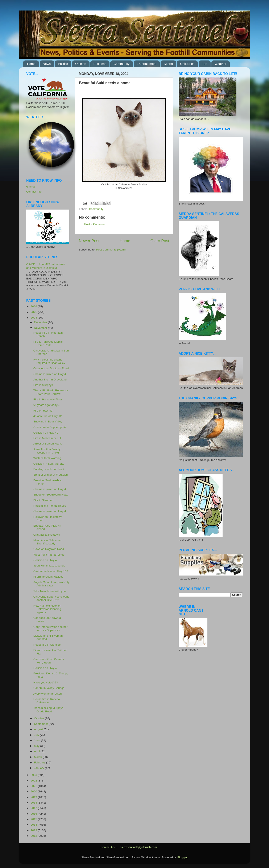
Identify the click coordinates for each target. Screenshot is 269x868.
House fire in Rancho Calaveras (47, 701)
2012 (34, 836)
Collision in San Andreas (49, 464)
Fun (204, 64)
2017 (34, 808)
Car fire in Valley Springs (49, 688)
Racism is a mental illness (50, 506)
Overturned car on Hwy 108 (51, 571)
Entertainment (147, 64)
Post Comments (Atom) (111, 250)
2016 (34, 814)
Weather (220, 64)
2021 (34, 786)
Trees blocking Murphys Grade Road (48, 710)
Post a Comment (95, 224)
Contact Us (107, 847)
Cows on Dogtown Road (49, 549)
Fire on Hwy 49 (43, 411)
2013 (34, 830)
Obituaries (187, 64)
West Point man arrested (49, 555)
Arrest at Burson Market (48, 444)
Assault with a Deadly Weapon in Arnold (47, 451)
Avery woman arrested (48, 694)
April (37, 751)
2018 (34, 803)
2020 (34, 791)
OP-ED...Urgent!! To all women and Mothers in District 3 (46, 266)
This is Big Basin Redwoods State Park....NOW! (51, 392)
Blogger (182, 857)
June (38, 740)
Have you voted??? (46, 682)
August (39, 729)
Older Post (160, 241)
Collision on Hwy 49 (46, 433)
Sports (168, 64)
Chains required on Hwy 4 (50, 374)
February (40, 762)
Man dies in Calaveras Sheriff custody (47, 542)
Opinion (81, 64)
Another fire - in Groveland (50, 380)
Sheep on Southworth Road (51, 495)
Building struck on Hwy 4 (49, 469)
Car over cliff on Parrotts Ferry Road (49, 661)
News (47, 64)
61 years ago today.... (47, 405)
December (41, 322)
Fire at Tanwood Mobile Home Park (48, 343)
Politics (63, 64)
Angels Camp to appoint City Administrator (51, 584)
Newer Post (89, 241)
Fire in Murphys (43, 385)
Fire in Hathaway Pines (48, 399)
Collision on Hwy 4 (45, 560)
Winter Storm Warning (47, 458)
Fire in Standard (44, 500)
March (38, 757)
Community (121, 64)
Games (31, 187)
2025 (34, 312)
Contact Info (34, 192)
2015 (34, 819)
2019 (34, 797)
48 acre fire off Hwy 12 (48, 416)
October (40, 718)
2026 (34, 306)
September (41, 724)
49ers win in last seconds (49, 566)
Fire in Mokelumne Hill (47, 438)
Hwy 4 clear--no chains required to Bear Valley (49, 361)
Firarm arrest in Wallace (48, 577)
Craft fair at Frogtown (47, 535)
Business (100, 64)
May (37, 746)
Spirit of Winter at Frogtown (51, 475)
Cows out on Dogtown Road (51, 368)
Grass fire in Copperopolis (50, 427)
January (40, 768)
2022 (34, 781)
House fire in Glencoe (47, 645)
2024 (34, 318)
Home (31, 64)
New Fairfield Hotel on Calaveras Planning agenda (47, 609)
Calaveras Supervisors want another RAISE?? (51, 598)
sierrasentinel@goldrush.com (138, 847)
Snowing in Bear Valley (48, 422)
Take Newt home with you (50, 591)
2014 (34, 825)
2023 (34, 775)
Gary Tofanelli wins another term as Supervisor (51, 629)
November (41, 328)
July (37, 735)
